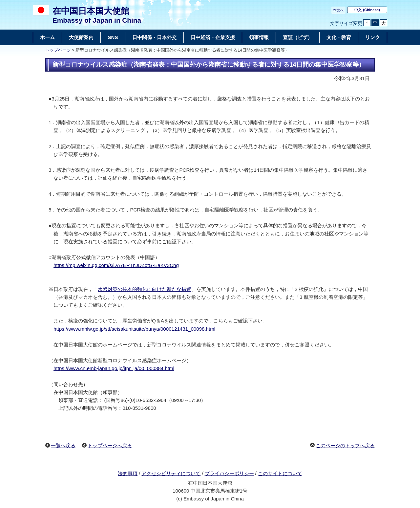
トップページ (58, 50)
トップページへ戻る (110, 445)
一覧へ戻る (63, 445)
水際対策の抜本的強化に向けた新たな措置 (145, 289)
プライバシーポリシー (229, 473)
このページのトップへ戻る (345, 445)
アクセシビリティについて (171, 473)
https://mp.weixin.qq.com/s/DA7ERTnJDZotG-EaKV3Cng (116, 265)
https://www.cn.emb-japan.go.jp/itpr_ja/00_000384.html (114, 368)
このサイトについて (280, 473)
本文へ (338, 10)
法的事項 (128, 473)
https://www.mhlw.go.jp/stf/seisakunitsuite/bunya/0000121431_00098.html (134, 329)
